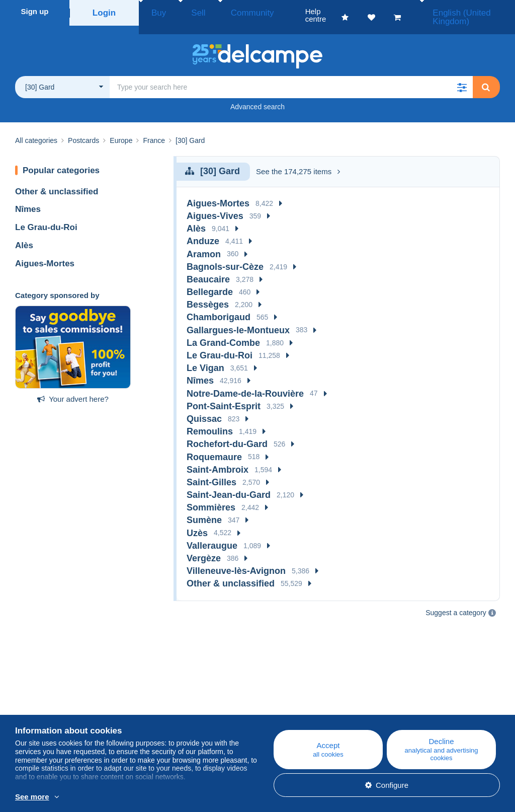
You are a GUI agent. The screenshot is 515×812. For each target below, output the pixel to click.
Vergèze (204, 547)
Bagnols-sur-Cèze (225, 255)
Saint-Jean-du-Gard (229, 483)
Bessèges (208, 293)
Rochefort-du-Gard (227, 432)
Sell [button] (186, 11)
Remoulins (210, 420)
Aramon (204, 243)
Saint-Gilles (211, 471)
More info (149, 797)
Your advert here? (73, 387)
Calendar (159, 709)
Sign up (35, 11)
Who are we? (37, 696)
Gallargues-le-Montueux (238, 319)
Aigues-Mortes (45, 252)
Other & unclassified (57, 180)
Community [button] (229, 11)
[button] (462, 76)
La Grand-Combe (223, 331)
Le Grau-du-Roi (46, 216)
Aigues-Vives (215, 204)
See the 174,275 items (298, 160)
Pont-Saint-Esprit (224, 395)
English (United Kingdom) (460, 11)
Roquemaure (214, 446)
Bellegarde (210, 280)
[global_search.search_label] (291, 76)
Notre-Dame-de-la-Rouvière (245, 382)
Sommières (211, 496)
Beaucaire (208, 268)
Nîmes (28, 198)
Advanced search (257, 95)
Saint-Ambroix (218, 458)
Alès (24, 234)
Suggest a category (456, 601)
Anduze (203, 230)
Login (104, 11)
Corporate (37, 709)
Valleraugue (212, 534)
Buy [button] (155, 11)
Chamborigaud (219, 306)
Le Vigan (205, 356)
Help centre (290, 696)
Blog (156, 696)
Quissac (204, 407)
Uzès (197, 522)
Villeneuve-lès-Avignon (236, 559)
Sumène (204, 508)
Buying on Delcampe (306, 709)
